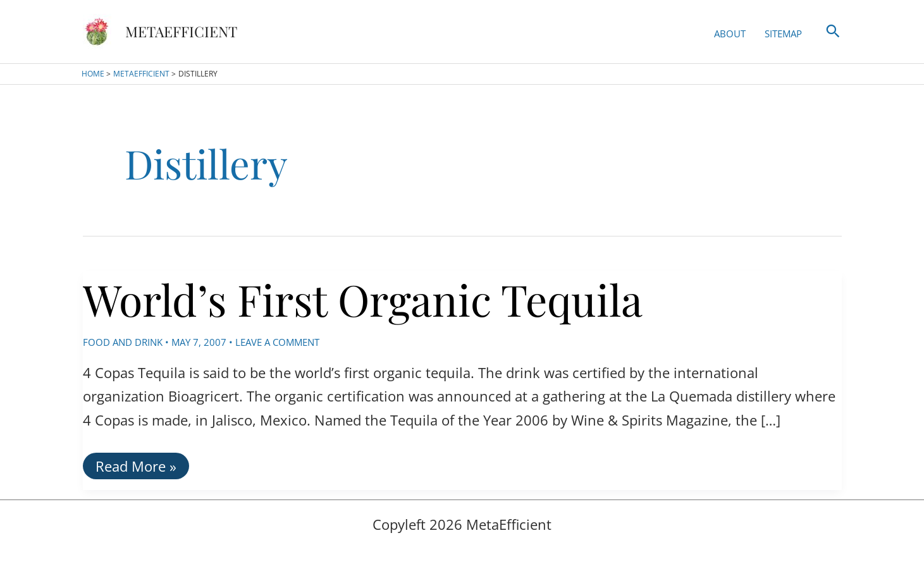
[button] (833, 32)
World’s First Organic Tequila (363, 299)
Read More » (136, 468)
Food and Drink (123, 342)
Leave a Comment (277, 342)
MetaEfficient (181, 31)
